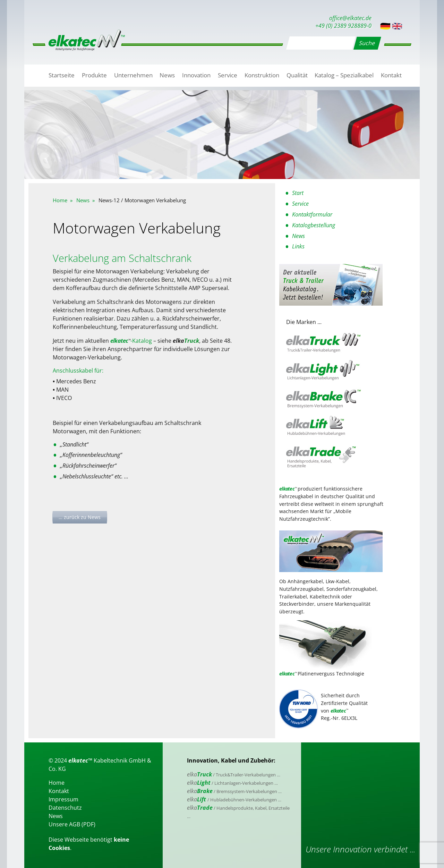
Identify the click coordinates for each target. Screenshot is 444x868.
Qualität (297, 75)
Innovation (196, 75)
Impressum (63, 799)
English (397, 26)
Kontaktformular (312, 214)
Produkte (94, 75)
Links (298, 246)
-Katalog (131, 341)
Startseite (62, 75)
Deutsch (385, 26)
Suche (367, 43)
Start (298, 193)
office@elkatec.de (350, 18)
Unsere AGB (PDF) (72, 824)
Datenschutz (65, 808)
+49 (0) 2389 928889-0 (343, 26)
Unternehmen (133, 75)
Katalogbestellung (314, 225)
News (167, 75)
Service (228, 75)
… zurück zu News (80, 517)
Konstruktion (262, 75)
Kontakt (391, 75)
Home (60, 200)
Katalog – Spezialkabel (344, 75)
